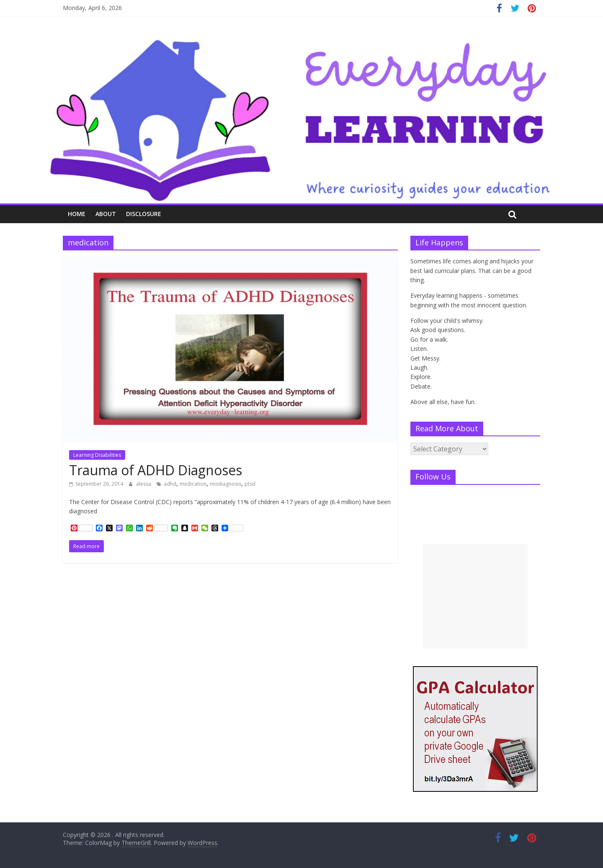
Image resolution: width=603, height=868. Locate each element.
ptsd (250, 484)
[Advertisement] (475, 596)
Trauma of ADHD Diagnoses (156, 470)
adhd (170, 484)
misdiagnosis (225, 484)
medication (193, 484)
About (106, 214)
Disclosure (144, 214)
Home (77, 214)
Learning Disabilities (97, 455)
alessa (144, 484)
